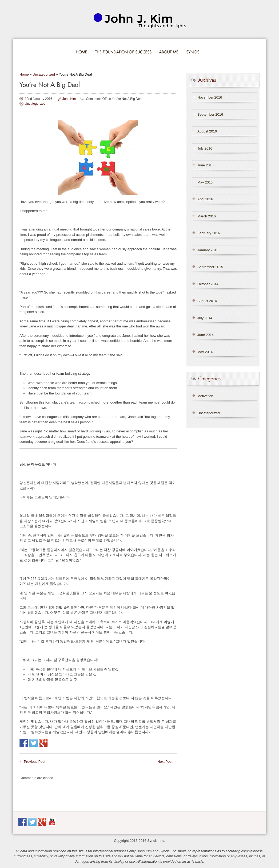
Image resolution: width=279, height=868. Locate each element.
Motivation (205, 396)
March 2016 (207, 216)
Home (24, 74)
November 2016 (210, 97)
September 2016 (210, 114)
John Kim (69, 99)
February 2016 (209, 233)
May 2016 (205, 182)
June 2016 (206, 165)
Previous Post (32, 762)
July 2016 (205, 148)
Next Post (167, 762)
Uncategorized (44, 74)
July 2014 (205, 318)
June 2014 (206, 335)
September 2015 (210, 267)
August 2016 (207, 131)
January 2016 (208, 250)
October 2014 (208, 284)
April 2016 (205, 199)
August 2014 (207, 301)
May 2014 (205, 352)
